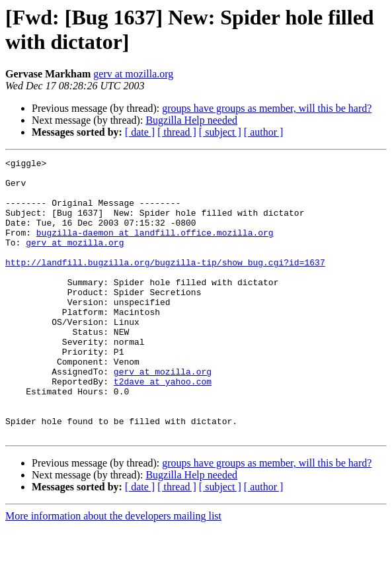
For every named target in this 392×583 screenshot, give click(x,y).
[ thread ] (177, 132)
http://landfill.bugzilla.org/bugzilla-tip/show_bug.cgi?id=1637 (165, 284)
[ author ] (264, 132)
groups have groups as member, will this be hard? (267, 108)
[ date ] (140, 132)
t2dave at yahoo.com (163, 427)
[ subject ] (220, 132)
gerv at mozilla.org (133, 74)
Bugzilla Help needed (191, 120)
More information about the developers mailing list (113, 571)
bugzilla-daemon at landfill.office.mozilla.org (155, 248)
